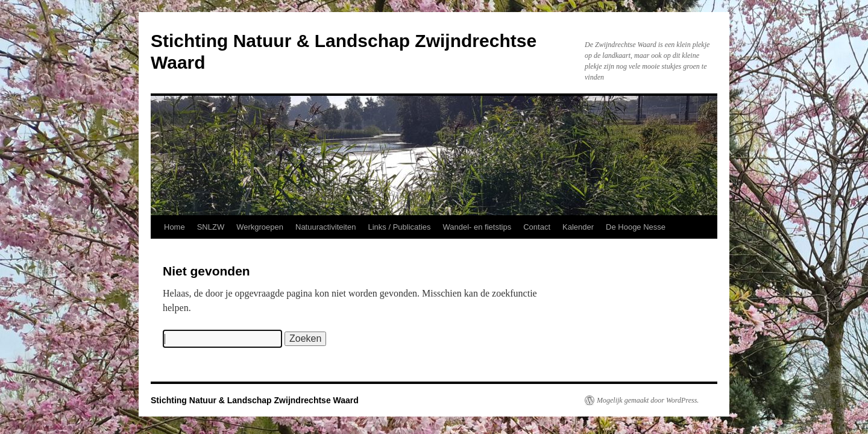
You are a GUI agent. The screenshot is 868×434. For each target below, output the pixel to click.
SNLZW (211, 227)
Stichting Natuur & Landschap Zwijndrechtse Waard (255, 400)
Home (175, 227)
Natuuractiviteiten (325, 227)
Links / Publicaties (399, 227)
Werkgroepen (260, 227)
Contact (537, 227)
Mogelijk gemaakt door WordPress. (648, 400)
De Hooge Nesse (636, 227)
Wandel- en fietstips (477, 227)
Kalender (578, 227)
